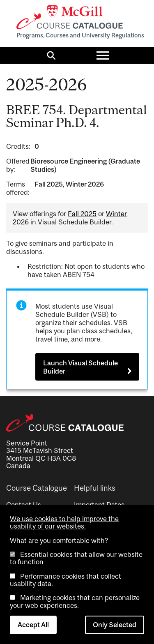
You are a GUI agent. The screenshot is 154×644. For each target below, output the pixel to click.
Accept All (33, 625)
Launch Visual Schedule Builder (80, 367)
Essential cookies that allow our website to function (76, 558)
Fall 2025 (82, 214)
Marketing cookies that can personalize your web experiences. (75, 601)
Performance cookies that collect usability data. (66, 580)
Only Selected (115, 625)
